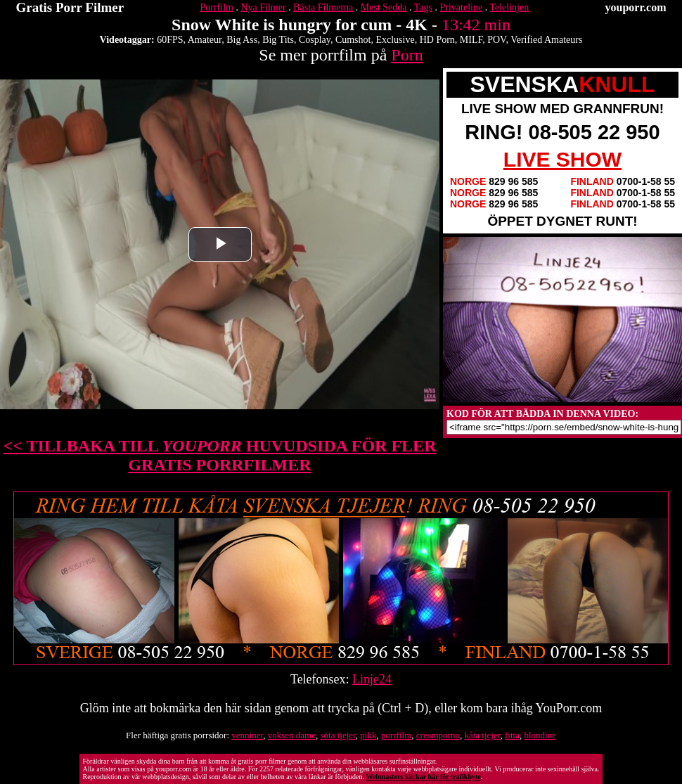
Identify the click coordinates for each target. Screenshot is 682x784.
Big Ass (242, 40)
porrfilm (396, 735)
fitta (512, 735)
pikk (368, 735)
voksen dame (292, 735)
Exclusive (395, 40)
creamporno (438, 735)
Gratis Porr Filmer (70, 7)
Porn (407, 55)
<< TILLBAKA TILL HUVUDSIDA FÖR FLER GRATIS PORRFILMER (220, 455)
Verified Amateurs (546, 40)
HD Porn (437, 40)
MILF (471, 40)
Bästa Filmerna (323, 7)
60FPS (170, 40)
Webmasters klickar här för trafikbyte (423, 777)
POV (496, 40)
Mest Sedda (384, 7)
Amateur (205, 40)
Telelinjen (509, 7)
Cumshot (353, 40)
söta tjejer (337, 735)
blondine (540, 735)
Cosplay (315, 40)
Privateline (462, 7)
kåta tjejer (482, 735)
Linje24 (372, 679)
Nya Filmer (263, 7)
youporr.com (636, 7)
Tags (423, 7)
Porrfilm (217, 7)
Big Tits (278, 40)
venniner (247, 735)
